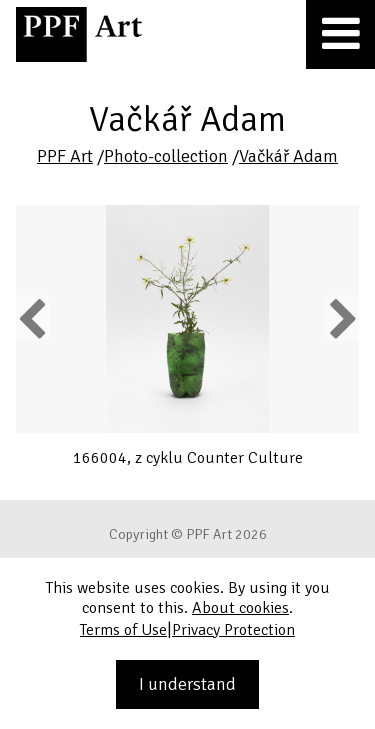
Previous (33, 318)
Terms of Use (123, 630)
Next (341, 318)
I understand (187, 684)
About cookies (240, 608)
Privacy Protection (233, 630)
